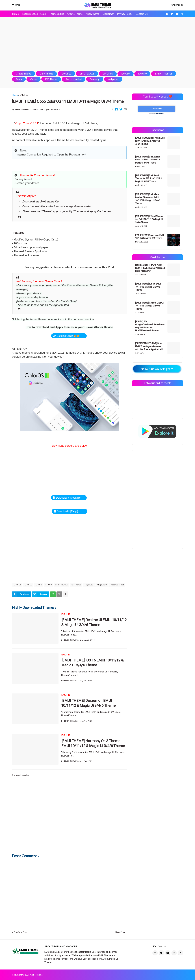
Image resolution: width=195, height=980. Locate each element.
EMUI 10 (66, 73)
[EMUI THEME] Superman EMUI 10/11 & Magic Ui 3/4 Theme (150, 237)
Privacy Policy (125, 14)
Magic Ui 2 (89, 585)
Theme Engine (57, 14)
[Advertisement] (98, 44)
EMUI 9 (142, 73)
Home (15, 14)
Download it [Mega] (67, 511)
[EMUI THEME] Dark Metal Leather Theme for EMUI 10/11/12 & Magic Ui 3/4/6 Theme (148, 199)
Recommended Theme (34, 14)
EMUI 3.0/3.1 (87, 73)
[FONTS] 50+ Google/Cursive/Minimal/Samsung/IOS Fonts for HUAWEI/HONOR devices (150, 326)
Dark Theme (46, 73)
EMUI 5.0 (108, 73)
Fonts (19, 79)
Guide (34, 79)
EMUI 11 (28, 585)
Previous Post (20, 932)
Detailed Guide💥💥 (68, 336)
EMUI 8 (126, 73)
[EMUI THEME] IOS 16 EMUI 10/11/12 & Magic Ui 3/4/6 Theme (92, 663)
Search (176, 5)
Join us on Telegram (157, 369)
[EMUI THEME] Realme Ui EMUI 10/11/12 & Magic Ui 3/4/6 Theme (94, 622)
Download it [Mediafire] (69, 498)
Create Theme (75, 14)
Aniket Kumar (37, 975)
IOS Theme (51, 79)
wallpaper (113, 79)
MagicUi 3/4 (102, 585)
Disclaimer (108, 14)
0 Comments (54, 109)
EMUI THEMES (164, 73)
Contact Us (142, 14)
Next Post (120, 932)
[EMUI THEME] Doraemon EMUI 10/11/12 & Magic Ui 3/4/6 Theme (88, 703)
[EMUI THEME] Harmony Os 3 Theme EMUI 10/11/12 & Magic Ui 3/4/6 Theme (93, 743)
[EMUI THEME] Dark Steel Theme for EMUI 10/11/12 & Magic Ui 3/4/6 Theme (149, 179)
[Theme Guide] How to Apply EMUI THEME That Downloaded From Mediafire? (150, 268)
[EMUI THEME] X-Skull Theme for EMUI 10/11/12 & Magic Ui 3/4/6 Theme (149, 219)
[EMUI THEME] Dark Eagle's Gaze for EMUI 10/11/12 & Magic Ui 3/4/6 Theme (148, 160)
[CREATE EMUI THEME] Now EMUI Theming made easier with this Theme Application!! (149, 346)
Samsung (95, 79)
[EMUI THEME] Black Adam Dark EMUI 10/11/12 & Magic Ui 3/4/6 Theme (150, 141)
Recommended (74, 79)
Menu (18, 5)
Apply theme (92, 14)
